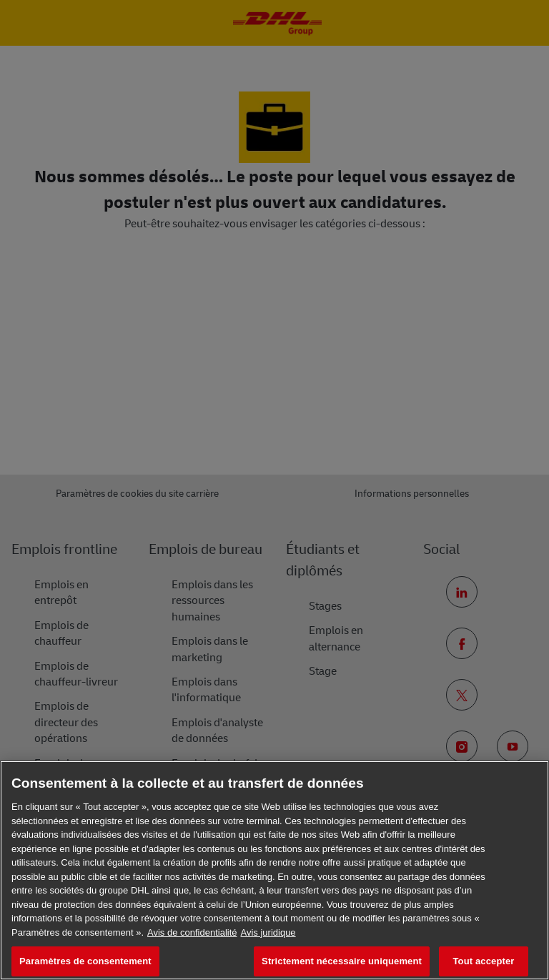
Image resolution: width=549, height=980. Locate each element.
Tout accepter (484, 961)
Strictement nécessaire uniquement (342, 961)
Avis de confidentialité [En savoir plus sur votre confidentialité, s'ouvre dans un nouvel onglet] (192, 932)
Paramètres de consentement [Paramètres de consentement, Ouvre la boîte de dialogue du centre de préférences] (85, 961)
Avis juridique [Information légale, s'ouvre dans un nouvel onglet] (268, 932)
